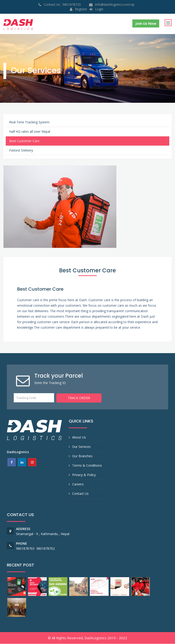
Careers (78, 484)
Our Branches (82, 456)
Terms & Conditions (87, 466)
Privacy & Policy (84, 475)
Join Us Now (146, 23)
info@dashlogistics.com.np (115, 4)
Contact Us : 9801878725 (62, 4)
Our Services (81, 447)
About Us (79, 437)
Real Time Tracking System (29, 123)
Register (81, 9)
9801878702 (46, 549)
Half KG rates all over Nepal (30, 132)
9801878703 (26, 549)
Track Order (79, 398)
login (99, 9)
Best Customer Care (24, 141)
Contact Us (80, 494)
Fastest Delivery (21, 151)
